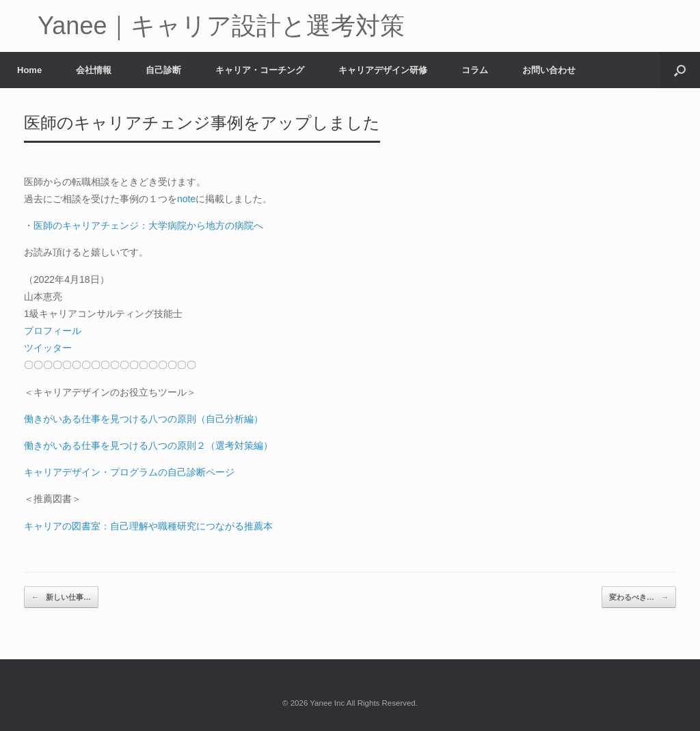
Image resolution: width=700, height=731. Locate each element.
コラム (475, 70)
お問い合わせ (549, 70)
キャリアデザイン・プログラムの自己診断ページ (129, 472)
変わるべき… (639, 597)
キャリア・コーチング (260, 70)
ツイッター (48, 348)
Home (29, 70)
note (186, 199)
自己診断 (163, 70)
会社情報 (94, 70)
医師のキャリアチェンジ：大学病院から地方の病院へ (148, 225)
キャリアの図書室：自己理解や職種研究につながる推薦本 (148, 526)
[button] (680, 70)
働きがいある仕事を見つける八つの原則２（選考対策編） (148, 445)
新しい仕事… (61, 597)
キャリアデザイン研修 (383, 70)
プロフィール (53, 331)
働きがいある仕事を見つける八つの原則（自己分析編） (144, 419)
